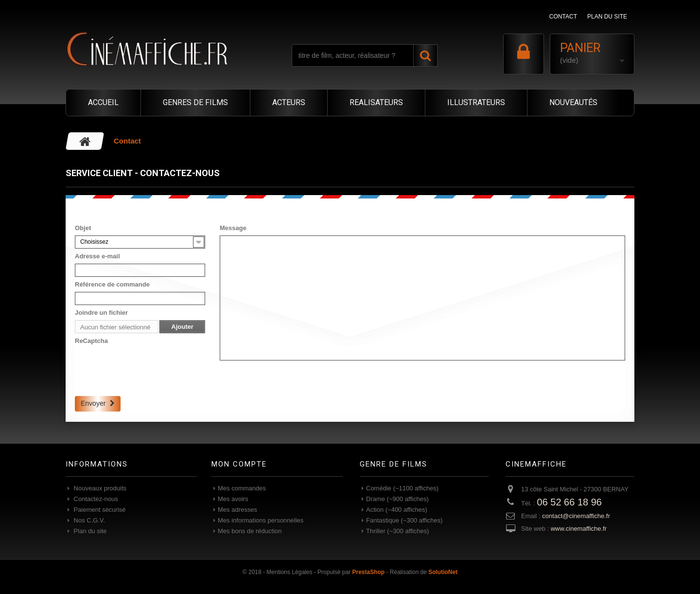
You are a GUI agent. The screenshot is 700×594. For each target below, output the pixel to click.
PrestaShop (368, 572)
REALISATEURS (376, 102)
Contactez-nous (95, 499)
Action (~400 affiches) (397, 510)
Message (233, 228)
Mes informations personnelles (261, 520)
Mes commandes (242, 488)
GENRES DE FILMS (195, 102)
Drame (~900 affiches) (397, 499)
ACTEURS (289, 102)
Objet (83, 228)
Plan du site (89, 531)
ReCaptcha (91, 341)
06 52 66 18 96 (569, 502)
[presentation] (149, 367)
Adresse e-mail (97, 256)
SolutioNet (443, 572)
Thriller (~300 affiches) (397, 531)
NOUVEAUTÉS (573, 102)
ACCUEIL (103, 102)
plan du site (607, 17)
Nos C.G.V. (88, 520)
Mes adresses (237, 510)
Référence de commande (112, 284)
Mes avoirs (233, 499)
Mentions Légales (289, 572)
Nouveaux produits (99, 488)
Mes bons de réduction (250, 531)
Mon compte (239, 464)
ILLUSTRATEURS (476, 102)
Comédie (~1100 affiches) (402, 488)
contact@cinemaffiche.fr (576, 516)
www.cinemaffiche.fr (579, 529)
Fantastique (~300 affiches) (404, 520)
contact (563, 17)
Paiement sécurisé (99, 510)
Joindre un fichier (101, 313)
